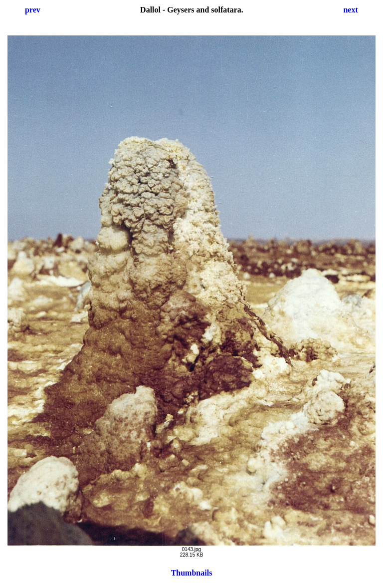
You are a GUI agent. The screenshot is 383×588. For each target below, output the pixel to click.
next (350, 10)
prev (33, 10)
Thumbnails (192, 573)
